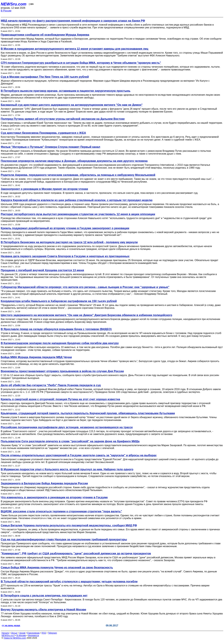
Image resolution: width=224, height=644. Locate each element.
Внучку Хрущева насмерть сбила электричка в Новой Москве (43, 610)
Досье (14, 633)
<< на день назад (11, 625)
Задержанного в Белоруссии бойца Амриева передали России (44, 483)
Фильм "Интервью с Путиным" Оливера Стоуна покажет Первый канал (50, 147)
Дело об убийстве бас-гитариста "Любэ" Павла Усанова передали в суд (51, 385)
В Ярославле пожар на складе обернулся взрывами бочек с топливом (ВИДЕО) (56, 329)
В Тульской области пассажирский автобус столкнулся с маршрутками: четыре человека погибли (69, 582)
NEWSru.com (14, 4)
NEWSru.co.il (8, 635)
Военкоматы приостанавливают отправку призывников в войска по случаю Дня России (62, 371)
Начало (5, 633)
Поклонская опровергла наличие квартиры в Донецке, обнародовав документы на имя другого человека (74, 161)
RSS (44, 633)
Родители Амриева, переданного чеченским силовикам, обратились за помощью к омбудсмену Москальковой (78, 175)
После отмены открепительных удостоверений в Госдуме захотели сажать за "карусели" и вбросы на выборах (79, 455)
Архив (22, 633)
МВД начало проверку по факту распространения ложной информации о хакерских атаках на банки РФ (73, 21)
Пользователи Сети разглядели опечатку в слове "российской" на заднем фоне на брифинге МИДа (70, 441)
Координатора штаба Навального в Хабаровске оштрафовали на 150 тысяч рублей (59, 301)
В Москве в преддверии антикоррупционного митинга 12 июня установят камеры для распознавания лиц (75, 49)
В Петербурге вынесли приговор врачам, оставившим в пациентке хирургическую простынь (66, 91)
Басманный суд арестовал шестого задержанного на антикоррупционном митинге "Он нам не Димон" (72, 105)
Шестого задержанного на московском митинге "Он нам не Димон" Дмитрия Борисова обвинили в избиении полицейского (86, 315)
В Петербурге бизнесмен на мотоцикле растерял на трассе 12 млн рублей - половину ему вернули (69, 242)
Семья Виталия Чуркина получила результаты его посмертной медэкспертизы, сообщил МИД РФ (69, 525)
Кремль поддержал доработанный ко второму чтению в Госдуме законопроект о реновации (65, 228)
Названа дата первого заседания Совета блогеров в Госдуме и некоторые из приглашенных (65, 256)
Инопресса (34, 635)
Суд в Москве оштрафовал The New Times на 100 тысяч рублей (45, 77)
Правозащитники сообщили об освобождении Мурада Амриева (45, 35)
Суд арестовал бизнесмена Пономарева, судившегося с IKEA (43, 133)
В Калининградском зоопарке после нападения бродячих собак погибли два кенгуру (60, 343)
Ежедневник (34, 633)
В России (6, 11)
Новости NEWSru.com (15, 638)
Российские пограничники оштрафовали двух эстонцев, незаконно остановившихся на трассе (67, 427)
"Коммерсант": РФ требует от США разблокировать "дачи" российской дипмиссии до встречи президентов (76, 553)
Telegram (53, 633)
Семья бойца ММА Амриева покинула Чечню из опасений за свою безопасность (57, 568)
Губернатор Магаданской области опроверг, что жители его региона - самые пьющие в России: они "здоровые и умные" (85, 287)
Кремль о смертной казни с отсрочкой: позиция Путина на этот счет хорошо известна (60, 399)
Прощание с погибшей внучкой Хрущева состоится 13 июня (42, 270)
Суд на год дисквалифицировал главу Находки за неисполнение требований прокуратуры (64, 539)
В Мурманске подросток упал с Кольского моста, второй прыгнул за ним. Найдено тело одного (67, 469)
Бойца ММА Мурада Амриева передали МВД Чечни (36, 357)
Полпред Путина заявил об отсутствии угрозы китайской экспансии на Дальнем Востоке (63, 119)
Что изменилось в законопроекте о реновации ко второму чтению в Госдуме (54, 497)
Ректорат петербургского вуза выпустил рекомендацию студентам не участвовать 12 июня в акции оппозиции (78, 214)
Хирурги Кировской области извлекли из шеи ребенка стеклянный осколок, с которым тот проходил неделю (77, 200)
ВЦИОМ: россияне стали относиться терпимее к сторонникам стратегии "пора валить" (61, 511)
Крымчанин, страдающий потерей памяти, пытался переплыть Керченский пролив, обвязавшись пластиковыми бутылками (88, 413)
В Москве (21, 635)
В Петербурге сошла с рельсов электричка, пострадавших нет (44, 596)
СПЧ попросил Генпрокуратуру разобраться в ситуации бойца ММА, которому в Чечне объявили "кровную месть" (81, 63)
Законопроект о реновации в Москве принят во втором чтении (44, 189)
